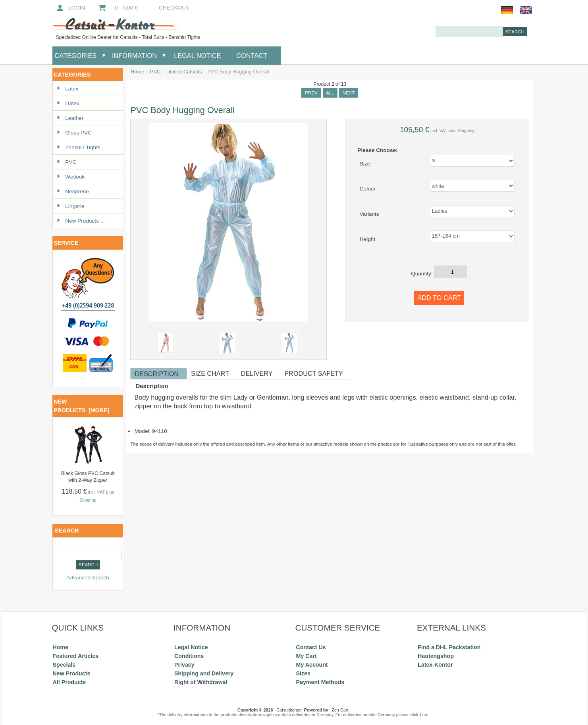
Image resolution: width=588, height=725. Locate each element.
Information (134, 56)
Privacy (184, 665)
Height (367, 239)
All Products (69, 682)
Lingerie (70, 206)
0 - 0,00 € (118, 8)
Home (137, 72)
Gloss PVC (74, 133)
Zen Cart (340, 710)
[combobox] (469, 32)
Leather (70, 118)
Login (70, 8)
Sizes (303, 673)
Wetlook (71, 177)
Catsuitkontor (289, 710)
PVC (155, 72)
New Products (72, 673)
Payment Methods (320, 682)
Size (365, 163)
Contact (252, 56)
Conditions (189, 656)
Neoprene (73, 191)
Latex (67, 89)
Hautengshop (436, 656)
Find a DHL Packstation (449, 647)
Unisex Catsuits (184, 72)
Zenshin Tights (78, 147)
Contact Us (311, 647)
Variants (369, 214)
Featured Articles (76, 656)
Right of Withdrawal (201, 682)
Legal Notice (197, 56)
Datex (68, 103)
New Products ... (81, 221)
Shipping (88, 500)
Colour (368, 189)
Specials (64, 665)
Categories (76, 56)
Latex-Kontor (435, 665)
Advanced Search (88, 578)
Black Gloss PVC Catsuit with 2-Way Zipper (88, 477)
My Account (312, 665)
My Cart (307, 656)
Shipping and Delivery (204, 673)
